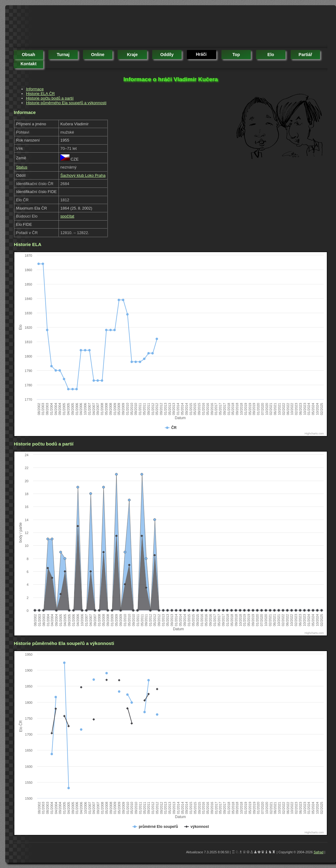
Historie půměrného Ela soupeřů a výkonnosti (66, 103)
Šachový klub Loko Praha (83, 175)
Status (22, 167)
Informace (35, 89)
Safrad (319, 852)
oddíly (167, 55)
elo (271, 55)
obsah (28, 55)
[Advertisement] (125, 28)
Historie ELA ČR (40, 94)
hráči (201, 54)
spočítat (67, 216)
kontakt (28, 64)
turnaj (63, 55)
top (236, 55)
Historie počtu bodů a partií (50, 98)
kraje (132, 55)
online (98, 55)
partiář (305, 55)
